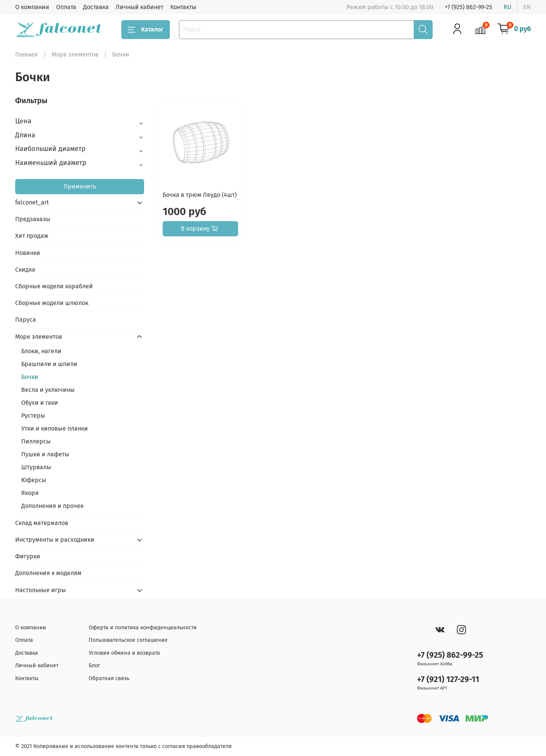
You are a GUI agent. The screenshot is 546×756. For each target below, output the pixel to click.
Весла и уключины (48, 390)
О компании (32, 7)
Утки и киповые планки (55, 428)
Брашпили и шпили (49, 364)
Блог (94, 666)
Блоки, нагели (41, 351)
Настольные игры (41, 590)
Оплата (66, 7)
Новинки (28, 253)
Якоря (30, 493)
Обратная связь (109, 678)
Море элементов (75, 54)
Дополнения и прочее (53, 506)
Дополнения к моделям (48, 573)
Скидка (25, 270)
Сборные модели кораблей (54, 286)
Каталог (146, 30)
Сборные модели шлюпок (52, 303)
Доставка (96, 7)
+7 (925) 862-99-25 (468, 7)
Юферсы (34, 480)
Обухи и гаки (40, 403)
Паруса (26, 320)
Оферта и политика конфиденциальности (143, 628)
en (527, 7)
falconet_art (32, 202)
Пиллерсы (36, 441)
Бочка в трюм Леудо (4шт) (200, 195)
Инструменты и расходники (55, 540)
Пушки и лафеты (45, 454)
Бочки (30, 377)
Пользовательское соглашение (128, 640)
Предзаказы (33, 219)
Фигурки (28, 556)
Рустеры (33, 416)
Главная (27, 54)
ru (508, 7)
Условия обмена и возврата (124, 653)
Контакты (183, 7)
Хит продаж (32, 236)
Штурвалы (36, 467)
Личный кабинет (140, 7)
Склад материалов (42, 523)
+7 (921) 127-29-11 (448, 680)
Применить (80, 186)
